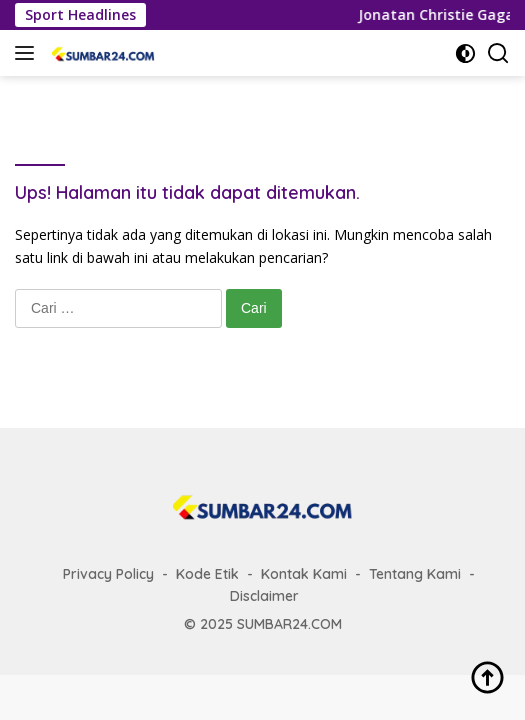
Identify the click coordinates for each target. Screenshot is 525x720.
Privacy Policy (108, 574)
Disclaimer (264, 596)
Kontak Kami (304, 574)
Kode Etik (207, 574)
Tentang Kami (415, 574)
